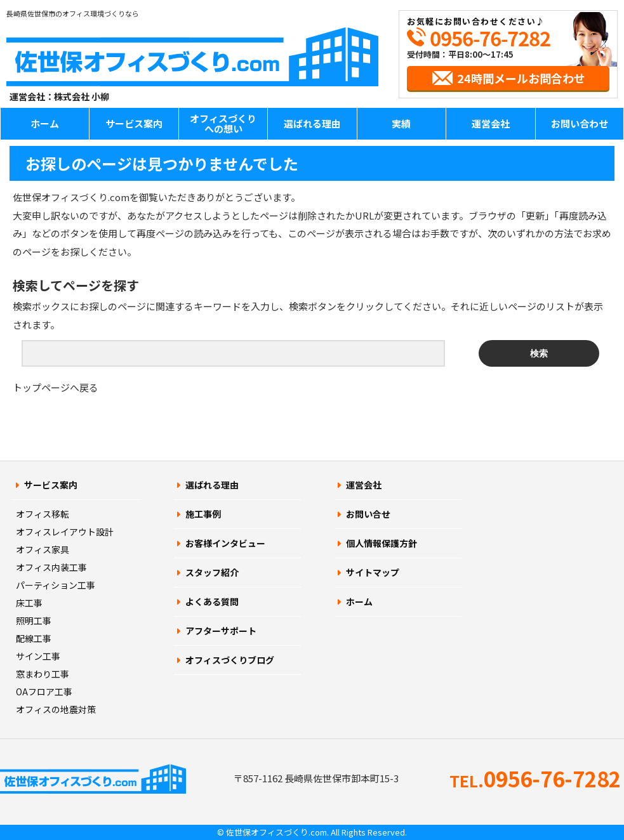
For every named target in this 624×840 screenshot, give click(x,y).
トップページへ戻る (56, 387)
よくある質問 (212, 601)
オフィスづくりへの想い (223, 124)
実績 (401, 123)
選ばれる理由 (312, 123)
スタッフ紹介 (212, 572)
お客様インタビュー (225, 543)
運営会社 (491, 123)
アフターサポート (221, 631)
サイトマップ (373, 572)
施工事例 (203, 514)
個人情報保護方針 (382, 543)
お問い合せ (368, 514)
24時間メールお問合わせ (521, 78)
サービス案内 (134, 123)
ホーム (45, 123)
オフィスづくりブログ (230, 660)
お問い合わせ (580, 123)
